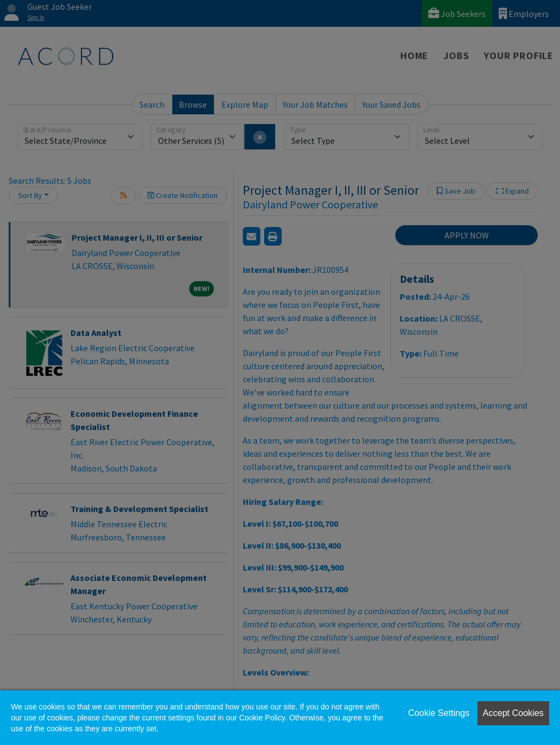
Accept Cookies (513, 713)
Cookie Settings (439, 713)
